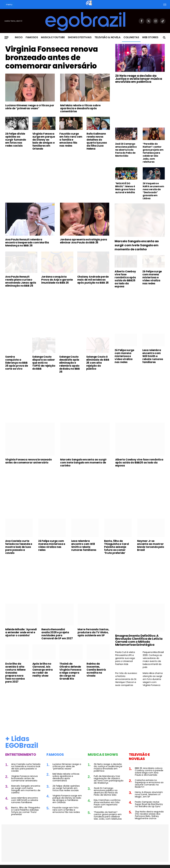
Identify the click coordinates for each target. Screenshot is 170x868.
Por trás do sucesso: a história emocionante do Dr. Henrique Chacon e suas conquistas (126, 679)
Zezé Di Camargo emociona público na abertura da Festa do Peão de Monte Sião (126, 150)
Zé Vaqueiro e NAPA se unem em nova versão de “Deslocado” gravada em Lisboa (153, 191)
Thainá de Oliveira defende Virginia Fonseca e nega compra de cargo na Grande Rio (70, 671)
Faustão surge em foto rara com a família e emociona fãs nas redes (71, 140)
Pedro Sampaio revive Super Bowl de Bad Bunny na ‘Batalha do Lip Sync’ (149, 804)
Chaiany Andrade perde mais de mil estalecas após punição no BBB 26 (93, 280)
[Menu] (6, 38)
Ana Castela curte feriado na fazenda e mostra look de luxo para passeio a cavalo (19, 547)
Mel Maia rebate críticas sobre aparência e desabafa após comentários (80, 108)
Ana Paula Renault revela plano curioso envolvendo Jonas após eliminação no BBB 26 (21, 281)
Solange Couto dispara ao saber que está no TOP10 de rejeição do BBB (44, 363)
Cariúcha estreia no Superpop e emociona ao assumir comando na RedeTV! (149, 783)
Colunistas (131, 37)
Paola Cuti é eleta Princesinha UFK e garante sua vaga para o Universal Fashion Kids (125, 658)
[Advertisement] (58, 175)
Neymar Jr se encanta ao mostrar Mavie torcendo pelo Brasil (150, 545)
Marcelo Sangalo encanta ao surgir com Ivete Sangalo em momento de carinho (137, 245)
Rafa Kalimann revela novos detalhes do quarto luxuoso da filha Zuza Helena (97, 141)
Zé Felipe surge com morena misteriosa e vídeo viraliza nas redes (152, 277)
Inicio (19, 37)
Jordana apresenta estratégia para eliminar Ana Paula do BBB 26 (83, 241)
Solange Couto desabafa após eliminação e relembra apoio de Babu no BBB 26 (70, 364)
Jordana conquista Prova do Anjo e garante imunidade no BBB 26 (57, 280)
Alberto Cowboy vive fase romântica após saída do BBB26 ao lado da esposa (125, 279)
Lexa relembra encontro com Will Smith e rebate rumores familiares (153, 356)
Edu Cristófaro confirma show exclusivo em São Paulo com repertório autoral (107, 803)
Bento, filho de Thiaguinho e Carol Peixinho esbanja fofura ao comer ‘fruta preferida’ (116, 547)
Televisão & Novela (108, 37)
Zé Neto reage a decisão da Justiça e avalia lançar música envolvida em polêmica (139, 79)
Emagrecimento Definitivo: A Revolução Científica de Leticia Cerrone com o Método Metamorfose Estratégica (139, 640)
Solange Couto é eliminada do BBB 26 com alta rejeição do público (98, 363)
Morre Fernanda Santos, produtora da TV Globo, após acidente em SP (93, 632)
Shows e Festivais (80, 37)
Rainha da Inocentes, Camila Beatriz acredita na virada (96, 670)
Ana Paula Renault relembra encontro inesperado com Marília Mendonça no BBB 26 (27, 243)
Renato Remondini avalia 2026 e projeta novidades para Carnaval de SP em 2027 (57, 634)
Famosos (32, 37)
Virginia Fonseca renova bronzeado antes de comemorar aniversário (52, 58)
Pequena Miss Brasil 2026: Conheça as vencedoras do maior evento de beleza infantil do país (153, 660)
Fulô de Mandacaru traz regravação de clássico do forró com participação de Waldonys (109, 779)
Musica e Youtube (53, 37)
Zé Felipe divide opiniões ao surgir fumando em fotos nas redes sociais (16, 140)
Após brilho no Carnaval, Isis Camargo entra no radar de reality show (43, 670)
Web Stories (150, 37)
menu (9, 4)
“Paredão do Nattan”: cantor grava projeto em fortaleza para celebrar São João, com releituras (153, 153)
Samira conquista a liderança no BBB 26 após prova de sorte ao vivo (17, 363)
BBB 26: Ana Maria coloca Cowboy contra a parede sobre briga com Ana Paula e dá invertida (149, 771)
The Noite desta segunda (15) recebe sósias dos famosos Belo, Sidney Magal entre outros (149, 815)
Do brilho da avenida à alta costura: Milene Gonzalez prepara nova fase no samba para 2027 (15, 673)
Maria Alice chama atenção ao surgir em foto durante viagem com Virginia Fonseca (153, 679)
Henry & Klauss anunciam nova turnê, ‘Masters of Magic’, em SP (149, 794)
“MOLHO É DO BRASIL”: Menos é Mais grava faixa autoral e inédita (125, 188)
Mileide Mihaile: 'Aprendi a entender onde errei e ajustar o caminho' (21, 632)
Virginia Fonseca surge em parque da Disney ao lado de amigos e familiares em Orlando (44, 141)
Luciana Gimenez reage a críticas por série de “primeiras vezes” (30, 107)
